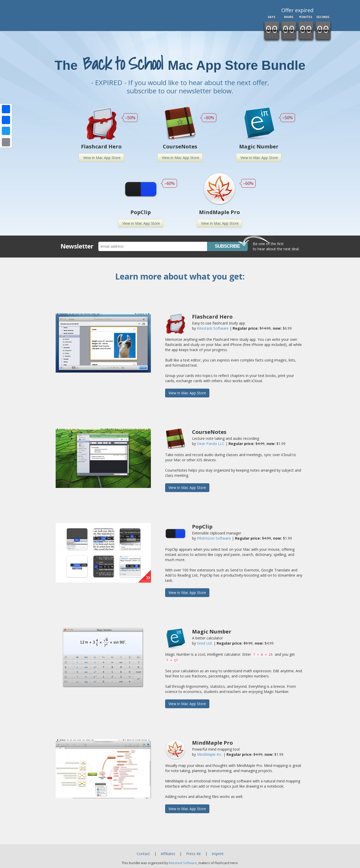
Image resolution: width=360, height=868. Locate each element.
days (272, 17)
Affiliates (168, 854)
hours (289, 17)
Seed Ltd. (205, 643)
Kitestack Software (213, 328)
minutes (306, 17)
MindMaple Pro (219, 212)
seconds (323, 17)
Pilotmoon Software (214, 538)
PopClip (141, 212)
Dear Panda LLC (211, 444)
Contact (143, 854)
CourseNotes (180, 146)
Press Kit (193, 854)
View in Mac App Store (100, 158)
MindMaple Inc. (210, 754)
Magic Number (259, 146)
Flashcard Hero (101, 146)
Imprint (218, 854)
